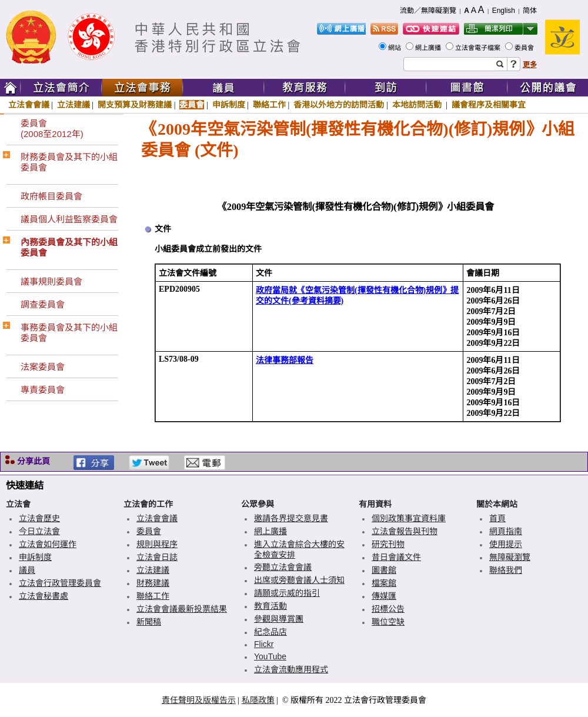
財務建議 (153, 583)
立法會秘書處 (44, 596)
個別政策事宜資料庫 (409, 518)
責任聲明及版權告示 (199, 700)
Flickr (264, 644)
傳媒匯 (384, 596)
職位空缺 (388, 622)
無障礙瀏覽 (510, 557)
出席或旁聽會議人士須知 (299, 580)
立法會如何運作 (48, 544)
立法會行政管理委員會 (60, 583)
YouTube (270, 656)
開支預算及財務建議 (135, 105)
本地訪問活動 (418, 105)
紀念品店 (270, 632)
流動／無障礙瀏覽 (428, 11)
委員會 (525, 48)
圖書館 (384, 570)
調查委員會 (43, 304)
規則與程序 (157, 544)
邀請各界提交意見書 (291, 518)
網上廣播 (429, 48)
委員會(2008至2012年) (52, 129)
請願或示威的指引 (287, 593)
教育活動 (270, 606)
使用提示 (506, 544)
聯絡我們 (506, 570)
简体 (530, 11)
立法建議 (73, 105)
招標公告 (388, 609)
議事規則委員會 (51, 281)
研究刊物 (388, 544)
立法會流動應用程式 (291, 669)
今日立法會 (39, 531)
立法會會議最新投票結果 (182, 609)
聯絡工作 (269, 105)
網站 (395, 48)
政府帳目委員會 (51, 196)
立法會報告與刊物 (405, 531)
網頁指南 (506, 531)
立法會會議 (29, 105)
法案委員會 (43, 367)
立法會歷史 (39, 518)
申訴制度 (229, 105)
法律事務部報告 (285, 360)
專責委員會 (43, 390)
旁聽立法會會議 (283, 567)
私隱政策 (258, 700)
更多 (530, 65)
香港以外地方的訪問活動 (339, 105)
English (504, 11)
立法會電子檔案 (479, 48)
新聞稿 (149, 622)
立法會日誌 (157, 557)
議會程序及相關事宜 (489, 105)
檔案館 (384, 583)
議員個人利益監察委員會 (69, 219)
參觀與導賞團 (279, 619)
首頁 (497, 518)
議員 (27, 570)
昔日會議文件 (396, 557)
